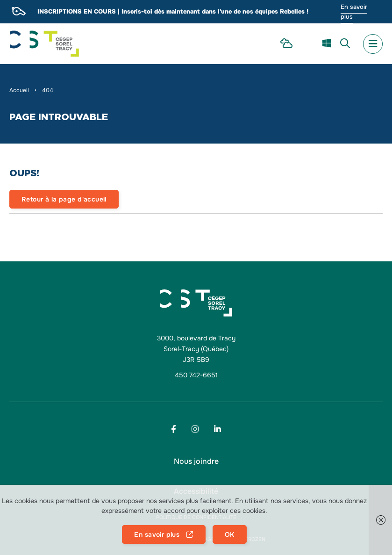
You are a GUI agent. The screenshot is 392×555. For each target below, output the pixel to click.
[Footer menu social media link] (174, 429)
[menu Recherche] (345, 44)
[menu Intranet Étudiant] (286, 44)
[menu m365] (327, 44)
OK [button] (230, 534)
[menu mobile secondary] (373, 44)
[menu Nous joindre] (196, 461)
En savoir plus (354, 12)
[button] (380, 520)
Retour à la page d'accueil (64, 199)
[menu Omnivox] (307, 44)
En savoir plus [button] (157, 534)
